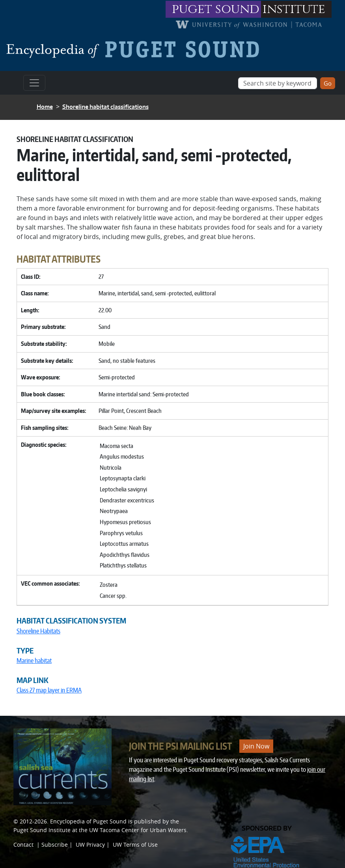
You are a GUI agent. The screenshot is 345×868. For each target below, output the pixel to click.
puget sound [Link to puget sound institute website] (216, 9)
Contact (23, 845)
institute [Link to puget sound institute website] (294, 9)
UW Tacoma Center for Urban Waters (138, 830)
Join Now (256, 746)
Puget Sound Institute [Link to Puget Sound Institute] (42, 830)
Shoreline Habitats (38, 631)
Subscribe (55, 845)
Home (45, 107)
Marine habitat (34, 661)
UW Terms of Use (135, 845)
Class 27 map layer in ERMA (49, 690)
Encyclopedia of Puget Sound (88, 821)
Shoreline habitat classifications (105, 107)
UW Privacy (90, 845)
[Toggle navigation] (34, 83)
